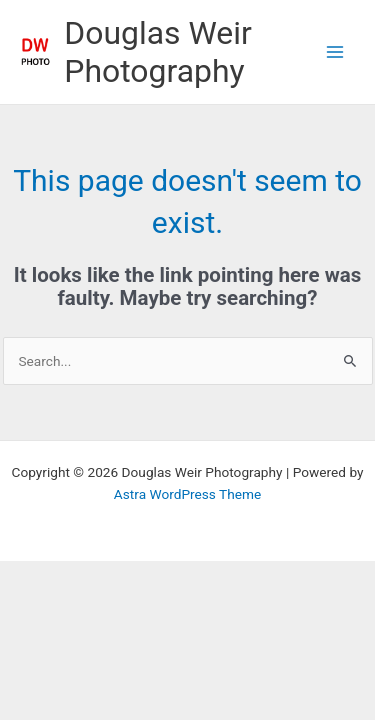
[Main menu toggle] (335, 52)
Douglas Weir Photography (157, 52)
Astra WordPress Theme (187, 494)
